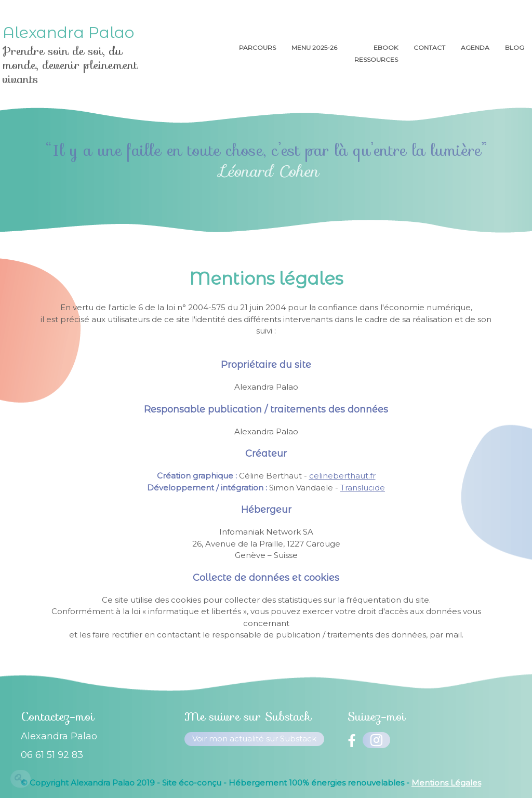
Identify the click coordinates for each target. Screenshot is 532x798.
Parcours (257, 48)
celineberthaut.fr (342, 476)
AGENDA (475, 48)
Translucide (363, 488)
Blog (515, 48)
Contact (429, 48)
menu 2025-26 (315, 48)
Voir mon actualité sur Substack (254, 739)
